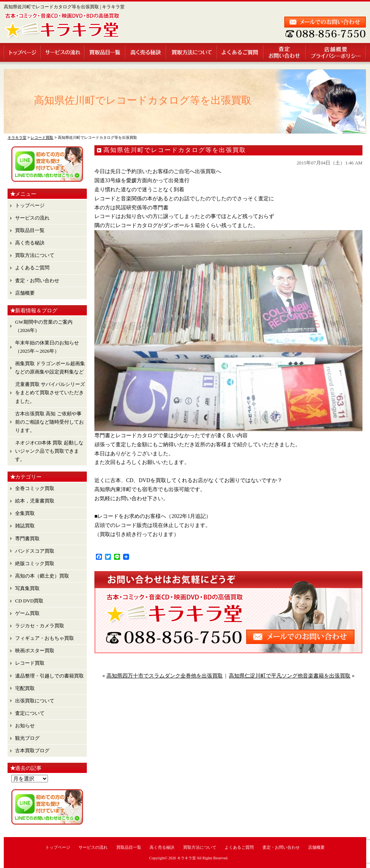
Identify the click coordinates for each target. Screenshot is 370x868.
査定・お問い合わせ (285, 52)
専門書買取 (27, 538)
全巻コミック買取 (35, 488)
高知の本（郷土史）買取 (42, 576)
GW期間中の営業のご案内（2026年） (44, 326)
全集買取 (25, 513)
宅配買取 (25, 688)
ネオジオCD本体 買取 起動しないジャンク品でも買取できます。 (49, 451)
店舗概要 (336, 52)
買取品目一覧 (105, 52)
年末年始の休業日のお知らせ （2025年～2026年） (47, 347)
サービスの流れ (63, 52)
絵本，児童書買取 (35, 501)
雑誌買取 (25, 526)
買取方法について (192, 52)
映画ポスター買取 (35, 651)
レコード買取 (30, 663)
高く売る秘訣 (146, 52)
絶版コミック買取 (35, 563)
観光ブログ (27, 738)
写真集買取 (27, 588)
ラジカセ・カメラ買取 (40, 626)
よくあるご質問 (241, 52)
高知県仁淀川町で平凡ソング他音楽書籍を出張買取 (290, 676)
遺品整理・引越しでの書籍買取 (49, 676)
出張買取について (35, 701)
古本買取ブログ (32, 750)
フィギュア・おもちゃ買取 (45, 638)
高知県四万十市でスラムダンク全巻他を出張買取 (165, 676)
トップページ (22, 52)
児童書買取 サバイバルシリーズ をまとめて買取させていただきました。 (50, 393)
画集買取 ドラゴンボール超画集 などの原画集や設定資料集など (50, 368)
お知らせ (25, 726)
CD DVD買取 (29, 601)
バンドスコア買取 (35, 551)
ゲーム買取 (27, 613)
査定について (30, 713)
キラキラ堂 (187, 858)
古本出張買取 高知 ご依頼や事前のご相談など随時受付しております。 (49, 422)
